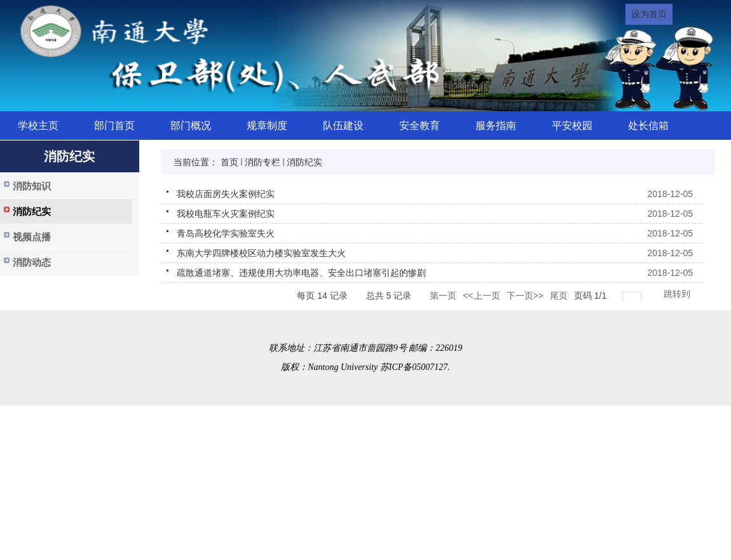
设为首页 (649, 14)
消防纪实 (304, 162)
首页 (229, 162)
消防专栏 (263, 162)
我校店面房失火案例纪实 (226, 194)
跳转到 (678, 294)
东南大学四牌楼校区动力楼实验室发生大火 (261, 253)
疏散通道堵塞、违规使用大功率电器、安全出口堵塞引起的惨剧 (301, 273)
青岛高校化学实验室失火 (226, 233)
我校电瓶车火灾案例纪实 (226, 214)
